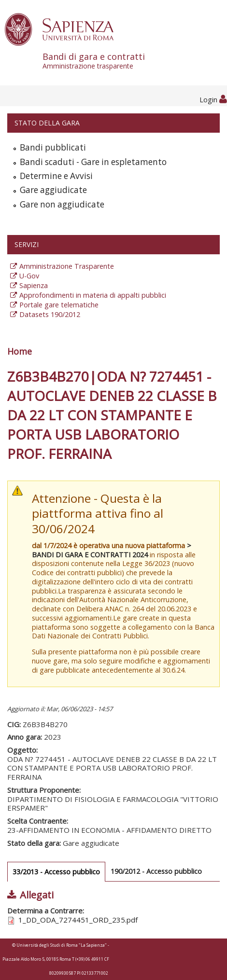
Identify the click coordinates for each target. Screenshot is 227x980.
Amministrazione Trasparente (67, 266)
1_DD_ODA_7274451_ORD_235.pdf (78, 920)
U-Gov (29, 276)
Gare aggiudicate (53, 190)
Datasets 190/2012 (50, 314)
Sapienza (34, 285)
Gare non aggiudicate (62, 204)
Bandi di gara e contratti (135, 61)
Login (213, 100)
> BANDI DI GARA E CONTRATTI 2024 (112, 550)
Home (20, 351)
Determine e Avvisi (56, 176)
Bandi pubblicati (53, 147)
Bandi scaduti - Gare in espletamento (93, 162)
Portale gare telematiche (59, 305)
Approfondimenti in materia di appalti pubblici (93, 295)
